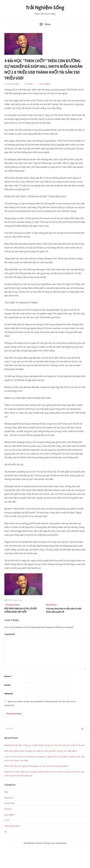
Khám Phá (10, 803)
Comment (10, 634)
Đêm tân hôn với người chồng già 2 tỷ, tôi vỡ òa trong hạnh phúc (36, 766)
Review (8, 809)
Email (8, 685)
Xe (6, 832)
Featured (9, 798)
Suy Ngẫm (45, 84)
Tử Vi (7, 820)
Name (8, 676)
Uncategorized (12, 826)
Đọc (6, 792)
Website (9, 694)
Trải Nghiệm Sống (45, 8)
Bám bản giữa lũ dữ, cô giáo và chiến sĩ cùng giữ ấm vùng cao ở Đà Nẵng (41, 751)
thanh (30, 84)
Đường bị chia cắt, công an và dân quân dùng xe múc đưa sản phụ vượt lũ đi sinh (45, 745)
